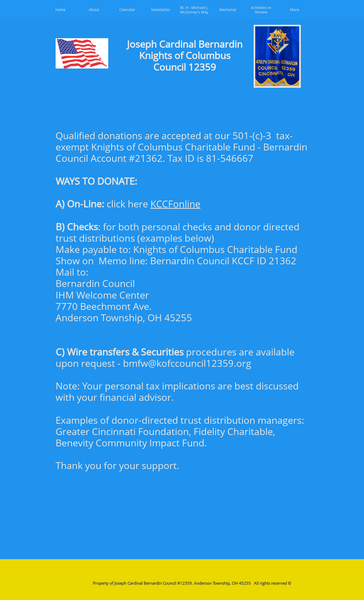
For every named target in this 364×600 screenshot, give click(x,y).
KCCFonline (175, 204)
